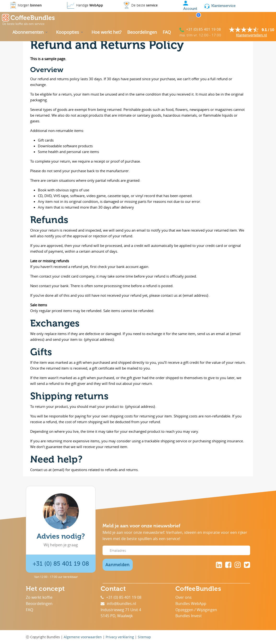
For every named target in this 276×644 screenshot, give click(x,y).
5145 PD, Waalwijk (117, 616)
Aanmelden (118, 565)
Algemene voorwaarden (83, 637)
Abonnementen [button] (28, 32)
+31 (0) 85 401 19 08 (204, 29)
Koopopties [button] (68, 32)
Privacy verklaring (120, 637)
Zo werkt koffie (39, 597)
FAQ (167, 32)
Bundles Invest (189, 616)
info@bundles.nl (118, 604)
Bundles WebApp (191, 604)
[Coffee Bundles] (28, 19)
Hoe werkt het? (106, 32)
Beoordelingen (142, 32)
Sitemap (144, 637)
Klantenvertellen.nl (251, 35)
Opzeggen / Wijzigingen (196, 610)
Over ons (184, 597)
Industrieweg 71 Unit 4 (121, 610)
